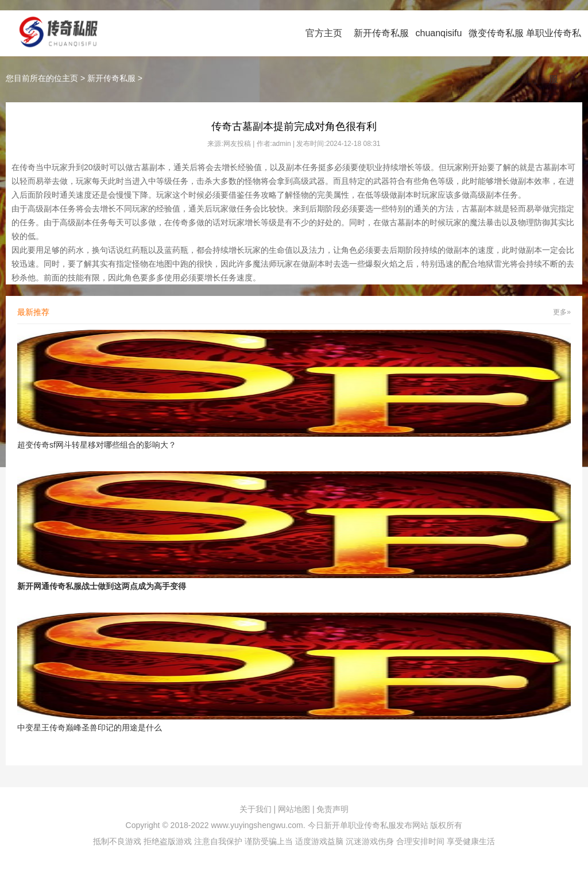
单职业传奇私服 (554, 56)
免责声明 (332, 809)
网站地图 (294, 809)
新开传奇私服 (381, 33)
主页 (70, 78)
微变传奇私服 (496, 33)
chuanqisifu (439, 33)
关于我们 (256, 809)
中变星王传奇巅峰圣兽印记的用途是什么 (90, 727)
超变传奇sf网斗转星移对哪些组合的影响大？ (97, 445)
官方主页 (324, 33)
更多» (562, 312)
